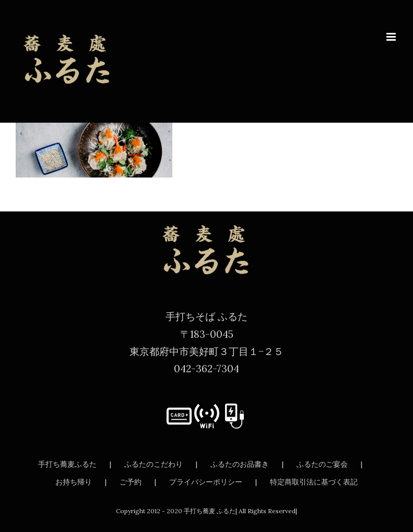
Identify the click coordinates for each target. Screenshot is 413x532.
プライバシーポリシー (206, 482)
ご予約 (131, 482)
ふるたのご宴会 (322, 464)
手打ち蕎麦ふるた (67, 464)
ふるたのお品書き (240, 464)
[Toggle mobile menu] (392, 37)
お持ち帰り (74, 482)
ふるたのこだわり (154, 464)
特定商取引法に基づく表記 (314, 482)
